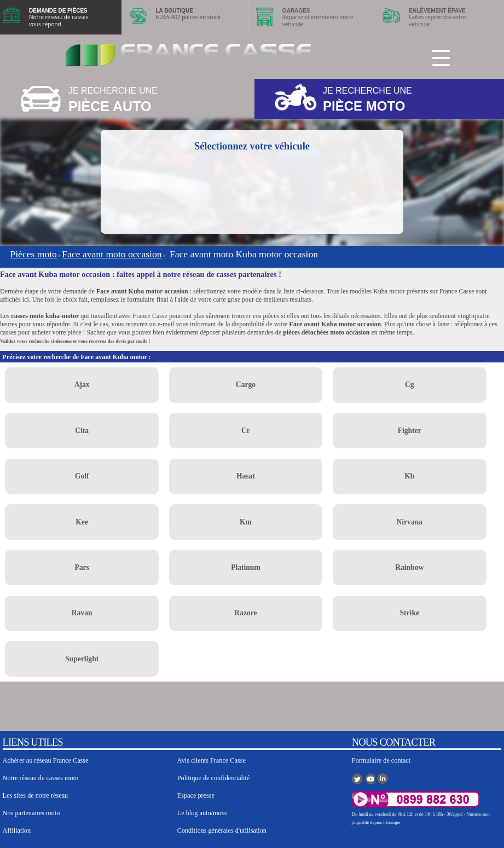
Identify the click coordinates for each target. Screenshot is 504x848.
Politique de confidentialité (214, 778)
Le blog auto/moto (202, 813)
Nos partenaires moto (31, 813)
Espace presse (196, 795)
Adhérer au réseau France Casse (46, 760)
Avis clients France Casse (212, 760)
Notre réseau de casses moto (41, 778)
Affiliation (17, 830)
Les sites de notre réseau (36, 795)
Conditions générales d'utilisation (222, 830)
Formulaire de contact (381, 760)
